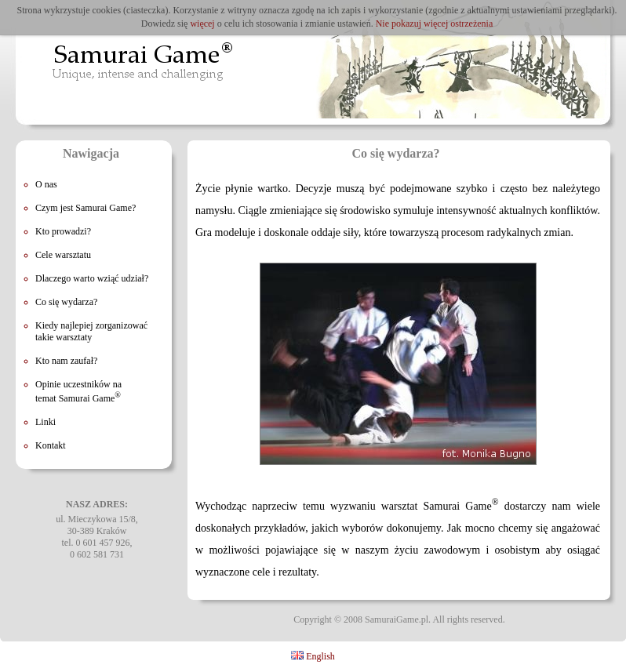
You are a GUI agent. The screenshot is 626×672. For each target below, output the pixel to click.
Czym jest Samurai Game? (86, 208)
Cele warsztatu (63, 255)
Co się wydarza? (66, 302)
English (313, 656)
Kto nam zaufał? (66, 361)
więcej (202, 24)
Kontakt (51, 445)
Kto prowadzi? (63, 231)
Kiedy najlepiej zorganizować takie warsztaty (91, 331)
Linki (45, 422)
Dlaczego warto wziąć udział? (92, 278)
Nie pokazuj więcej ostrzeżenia (435, 24)
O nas (46, 184)
